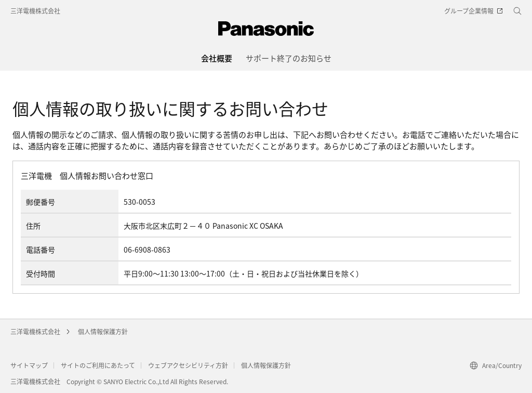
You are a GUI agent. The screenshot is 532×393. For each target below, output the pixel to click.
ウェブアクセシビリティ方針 (188, 365)
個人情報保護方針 (103, 331)
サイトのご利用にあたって (98, 365)
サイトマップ (29, 365)
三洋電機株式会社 (35, 11)
